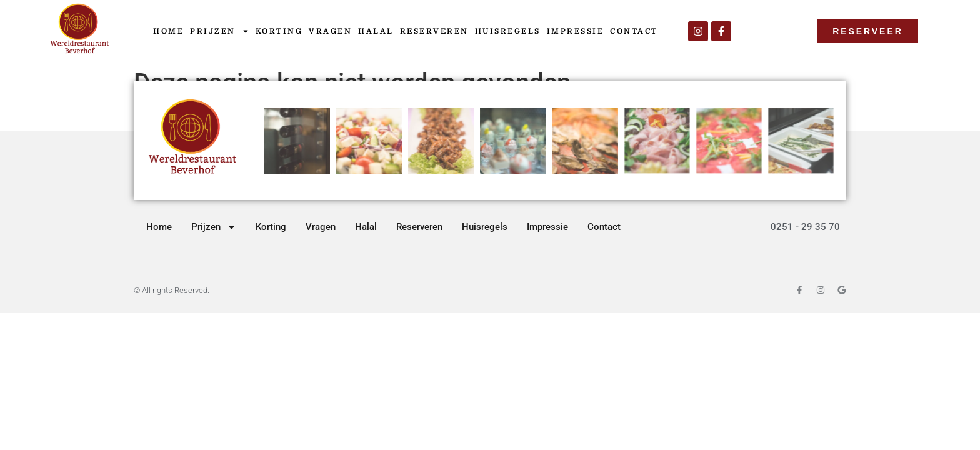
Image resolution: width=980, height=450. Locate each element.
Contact (634, 31)
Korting (279, 31)
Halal (376, 31)
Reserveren (434, 31)
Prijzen (220, 31)
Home (168, 31)
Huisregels (508, 31)
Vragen (330, 31)
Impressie (576, 31)
